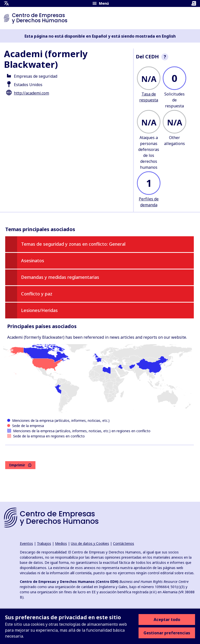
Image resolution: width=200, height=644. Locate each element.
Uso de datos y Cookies (90, 543)
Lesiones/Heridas (39, 310)
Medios (61, 543)
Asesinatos (33, 261)
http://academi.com (31, 93)
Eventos (26, 543)
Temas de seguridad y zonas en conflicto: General (73, 244)
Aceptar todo (167, 620)
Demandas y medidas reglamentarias (60, 277)
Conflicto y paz (37, 294)
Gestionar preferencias (167, 633)
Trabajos (44, 543)
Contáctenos (124, 543)
